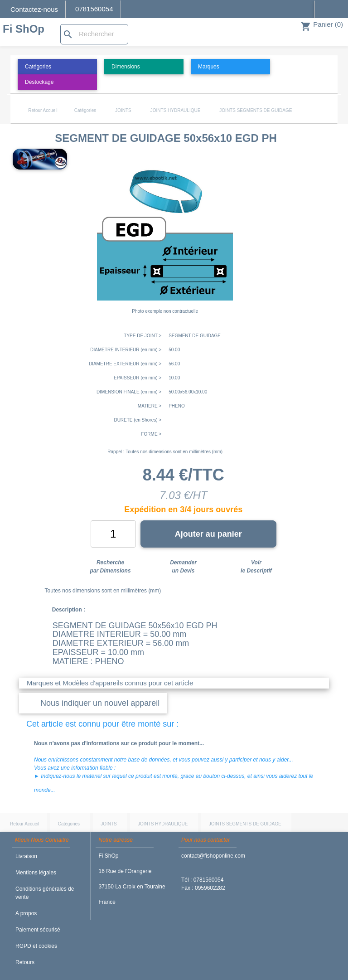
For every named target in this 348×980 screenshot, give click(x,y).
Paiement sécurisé (38, 930)
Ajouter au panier (208, 534)
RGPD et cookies (36, 946)
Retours (25, 962)
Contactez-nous (34, 9)
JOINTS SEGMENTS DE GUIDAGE (256, 110)
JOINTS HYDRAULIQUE (176, 110)
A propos (26, 913)
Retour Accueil (43, 110)
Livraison (26, 856)
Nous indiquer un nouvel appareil (100, 703)
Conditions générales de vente (45, 893)
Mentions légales (36, 873)
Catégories (85, 110)
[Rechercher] (94, 34)
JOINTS (123, 110)
